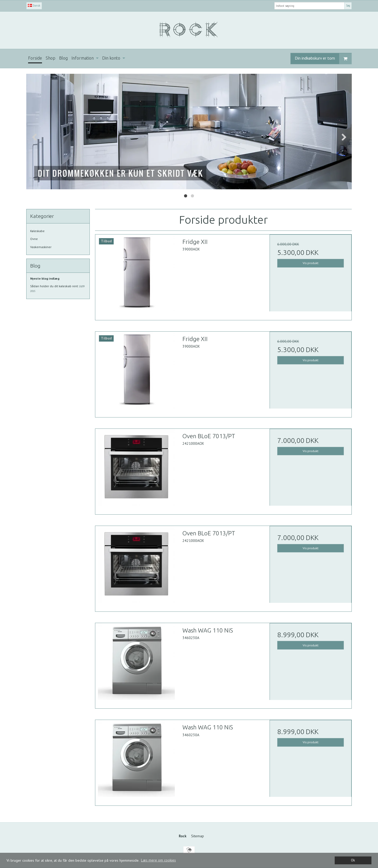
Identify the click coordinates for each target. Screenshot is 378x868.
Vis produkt (311, 263)
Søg (348, 6)
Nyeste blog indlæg (45, 278)
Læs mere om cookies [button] (158, 860)
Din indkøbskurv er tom (323, 59)
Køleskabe (37, 231)
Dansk (34, 6)
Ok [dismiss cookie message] (353, 860)
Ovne (34, 239)
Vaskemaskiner (41, 247)
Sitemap (198, 836)
